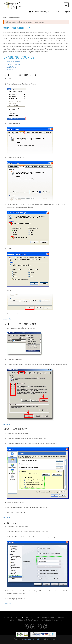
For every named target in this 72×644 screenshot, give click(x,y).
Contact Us (63, 618)
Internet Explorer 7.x (13, 62)
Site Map (8, 618)
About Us (28, 618)
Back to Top (7, 319)
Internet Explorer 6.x (13, 64)
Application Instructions (52, 620)
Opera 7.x (10, 70)
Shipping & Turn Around (28, 620)
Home (5, 17)
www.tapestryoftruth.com (34, 639)
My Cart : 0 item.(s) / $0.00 (38, 12)
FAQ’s (12, 620)
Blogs (18, 618)
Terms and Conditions (45, 618)
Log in (56, 12)
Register (67, 12)
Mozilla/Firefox (12, 67)
